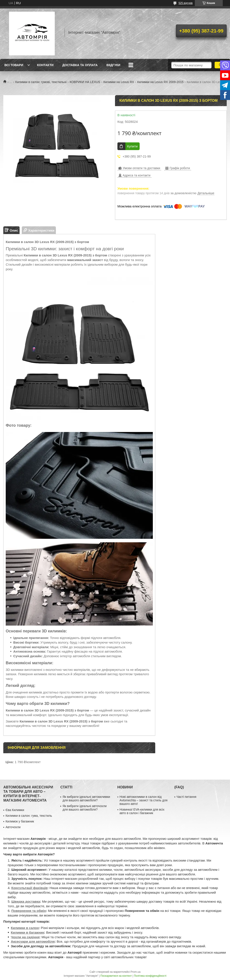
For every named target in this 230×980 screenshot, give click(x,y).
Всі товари (14, 65)
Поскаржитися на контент (116, 976)
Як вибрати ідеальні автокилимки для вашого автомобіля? (86, 799)
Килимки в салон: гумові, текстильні (41, 82)
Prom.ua (136, 972)
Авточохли (13, 827)
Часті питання (186, 797)
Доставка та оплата (80, 65)
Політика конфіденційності (150, 976)
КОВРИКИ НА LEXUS (85, 82)
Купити (132, 146)
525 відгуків (186, 3)
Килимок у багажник (20, 821)
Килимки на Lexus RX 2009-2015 (160, 82)
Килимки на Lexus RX (119, 82)
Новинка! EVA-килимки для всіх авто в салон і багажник (142, 811)
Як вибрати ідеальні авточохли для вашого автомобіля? (84, 808)
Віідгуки (113, 65)
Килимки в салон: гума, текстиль (29, 816)
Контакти (45, 65)
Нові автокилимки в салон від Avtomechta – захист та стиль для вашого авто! (144, 800)
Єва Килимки (15, 810)
